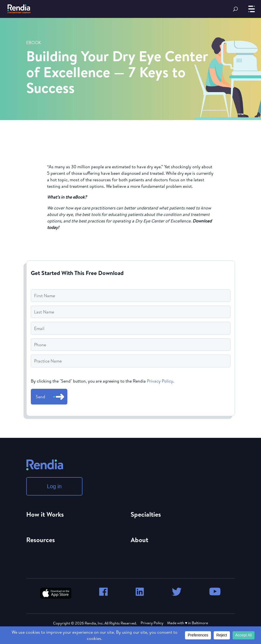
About (139, 540)
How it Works (45, 514)
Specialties (146, 514)
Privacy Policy (160, 381)
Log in (54, 486)
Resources (41, 540)
